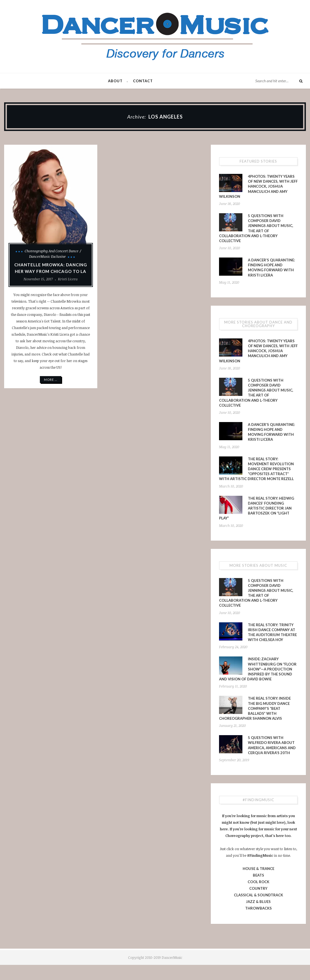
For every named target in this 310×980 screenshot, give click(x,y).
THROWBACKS (258, 908)
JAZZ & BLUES (258, 902)
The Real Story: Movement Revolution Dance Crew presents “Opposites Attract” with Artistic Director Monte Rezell (256, 469)
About (115, 81)
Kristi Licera (68, 279)
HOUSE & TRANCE (258, 869)
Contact (143, 81)
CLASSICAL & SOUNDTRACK (258, 895)
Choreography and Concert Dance (52, 251)
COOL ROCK (258, 882)
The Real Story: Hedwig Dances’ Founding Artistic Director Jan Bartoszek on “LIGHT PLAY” (257, 508)
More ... (51, 380)
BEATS (258, 875)
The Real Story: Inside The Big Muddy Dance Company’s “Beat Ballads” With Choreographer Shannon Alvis (255, 708)
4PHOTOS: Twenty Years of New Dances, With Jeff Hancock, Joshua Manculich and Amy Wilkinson (258, 186)
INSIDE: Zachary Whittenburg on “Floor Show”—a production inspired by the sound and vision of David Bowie (258, 669)
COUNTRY (258, 888)
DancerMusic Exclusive (47, 256)
